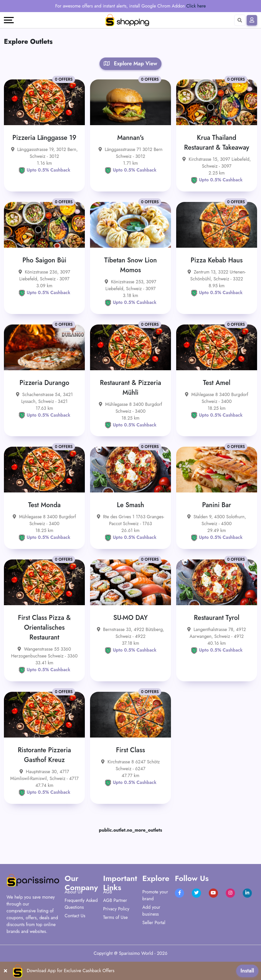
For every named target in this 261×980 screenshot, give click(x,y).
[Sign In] (252, 20)
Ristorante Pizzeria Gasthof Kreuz (44, 755)
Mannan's (130, 138)
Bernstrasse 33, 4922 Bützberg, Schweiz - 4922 (130, 633)
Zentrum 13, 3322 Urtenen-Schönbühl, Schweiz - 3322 (217, 275)
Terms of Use (115, 917)
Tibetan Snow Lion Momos (130, 265)
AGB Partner (115, 900)
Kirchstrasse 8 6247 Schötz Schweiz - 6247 (130, 765)
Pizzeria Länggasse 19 (44, 138)
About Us (73, 892)
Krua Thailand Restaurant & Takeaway (217, 143)
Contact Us (75, 916)
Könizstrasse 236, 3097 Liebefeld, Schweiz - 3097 (44, 275)
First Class (131, 750)
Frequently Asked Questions (81, 904)
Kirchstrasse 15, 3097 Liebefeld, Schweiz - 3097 (216, 163)
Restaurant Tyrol (217, 618)
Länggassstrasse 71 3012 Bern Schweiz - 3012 (130, 153)
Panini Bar (217, 505)
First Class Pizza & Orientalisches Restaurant (44, 628)
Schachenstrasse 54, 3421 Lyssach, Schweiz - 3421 (44, 398)
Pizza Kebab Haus (216, 260)
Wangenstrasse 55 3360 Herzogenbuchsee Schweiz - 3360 (44, 652)
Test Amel (217, 383)
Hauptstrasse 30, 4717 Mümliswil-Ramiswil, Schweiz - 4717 (44, 775)
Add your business (151, 911)
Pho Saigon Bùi (45, 260)
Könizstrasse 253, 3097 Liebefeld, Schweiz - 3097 (130, 285)
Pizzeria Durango (44, 383)
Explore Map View (130, 64)
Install (247, 971)
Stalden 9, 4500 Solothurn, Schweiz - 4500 (217, 520)
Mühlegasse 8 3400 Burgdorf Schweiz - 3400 (130, 408)
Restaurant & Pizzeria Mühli (130, 388)
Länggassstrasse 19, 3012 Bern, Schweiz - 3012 (45, 153)
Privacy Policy (116, 909)
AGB (107, 892)
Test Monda (44, 505)
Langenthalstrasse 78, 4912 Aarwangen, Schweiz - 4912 (217, 633)
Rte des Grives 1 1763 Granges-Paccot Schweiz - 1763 (131, 520)
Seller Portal (154, 922)
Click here (196, 6)
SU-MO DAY (130, 618)
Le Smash (130, 505)
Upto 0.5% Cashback (45, 170)
